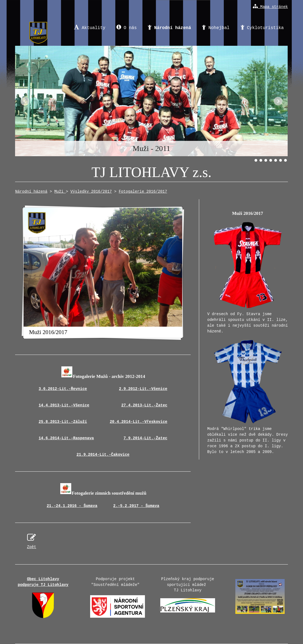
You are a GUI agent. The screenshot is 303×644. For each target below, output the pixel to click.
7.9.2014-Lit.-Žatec (145, 438)
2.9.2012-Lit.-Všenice (143, 389)
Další (278, 101)
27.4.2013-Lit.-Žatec (144, 405)
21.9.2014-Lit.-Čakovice (103, 455)
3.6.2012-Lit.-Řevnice (63, 389)
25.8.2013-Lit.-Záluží (63, 422)
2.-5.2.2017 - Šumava (136, 506)
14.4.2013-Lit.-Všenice (64, 405)
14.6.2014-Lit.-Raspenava (66, 438)
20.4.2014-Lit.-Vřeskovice (139, 422)
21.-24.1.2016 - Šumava (72, 506)
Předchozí (25, 101)
